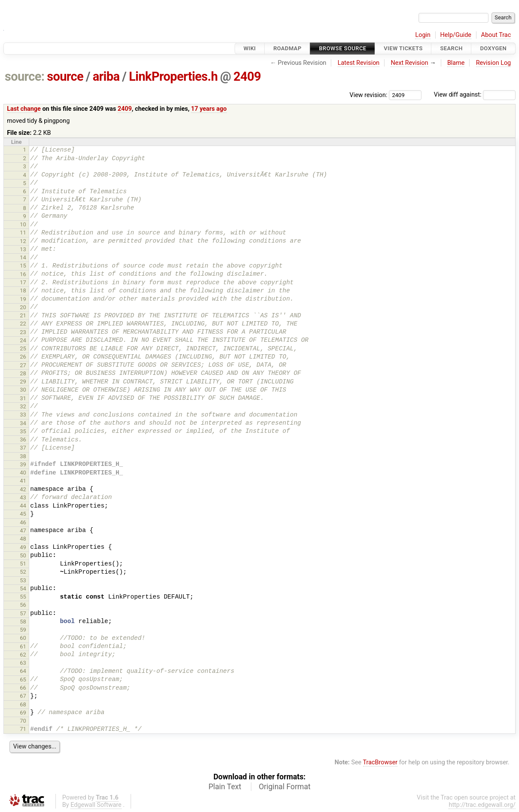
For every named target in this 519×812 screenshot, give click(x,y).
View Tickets (403, 48)
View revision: (369, 95)
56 (23, 605)
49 (23, 547)
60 (23, 638)
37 (23, 448)
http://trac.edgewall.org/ (482, 805)
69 (23, 713)
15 (23, 266)
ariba (106, 76)
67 (23, 696)
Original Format (285, 787)
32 (23, 406)
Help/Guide (456, 35)
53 (23, 580)
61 (23, 646)
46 (23, 522)
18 (23, 290)
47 (23, 531)
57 (23, 613)
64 (23, 671)
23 (23, 332)
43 (23, 497)
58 (23, 622)
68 (23, 704)
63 (23, 663)
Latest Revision (359, 63)
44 (23, 506)
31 (23, 398)
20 (23, 307)
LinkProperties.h (173, 76)
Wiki (250, 48)
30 (23, 390)
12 (23, 241)
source (65, 76)
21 (23, 315)
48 (23, 539)
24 (23, 340)
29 (23, 382)
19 (23, 299)
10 (23, 224)
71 (23, 729)
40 (23, 473)
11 (23, 233)
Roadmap (287, 48)
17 (23, 282)
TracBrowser (380, 762)
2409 (247, 76)
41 (23, 481)
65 (23, 680)
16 (23, 274)
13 (23, 249)
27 (23, 365)
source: (25, 76)
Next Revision (409, 63)
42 (23, 489)
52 (23, 572)
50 (23, 555)
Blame (456, 63)
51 (23, 564)
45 (23, 514)
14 (23, 257)
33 (23, 415)
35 (23, 431)
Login (423, 35)
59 (23, 630)
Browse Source (342, 48)
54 (23, 588)
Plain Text (225, 787)
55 (23, 597)
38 (23, 456)
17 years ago (209, 109)
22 (23, 324)
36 (23, 439)
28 (23, 373)
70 (23, 721)
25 (23, 348)
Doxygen (493, 48)
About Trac (496, 35)
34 (23, 423)
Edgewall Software (96, 805)
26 (23, 357)
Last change (24, 109)
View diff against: (475, 95)
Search (451, 48)
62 (23, 655)
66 (23, 688)
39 (23, 464)
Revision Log (494, 63)
